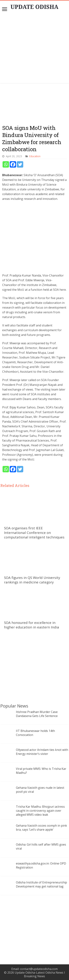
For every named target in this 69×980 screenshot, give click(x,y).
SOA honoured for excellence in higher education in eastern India (32, 625)
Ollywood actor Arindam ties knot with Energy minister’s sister (42, 752)
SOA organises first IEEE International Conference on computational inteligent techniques (34, 533)
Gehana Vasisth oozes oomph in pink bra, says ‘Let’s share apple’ (41, 828)
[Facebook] (13, 164)
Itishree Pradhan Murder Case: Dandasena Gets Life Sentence (37, 714)
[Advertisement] (35, 49)
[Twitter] (20, 164)
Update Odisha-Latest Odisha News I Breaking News (40, 974)
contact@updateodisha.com (39, 969)
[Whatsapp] (6, 164)
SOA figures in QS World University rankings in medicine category (32, 580)
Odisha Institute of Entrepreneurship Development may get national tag (41, 884)
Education (35, 156)
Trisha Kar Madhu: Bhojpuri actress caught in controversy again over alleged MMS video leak (40, 811)
